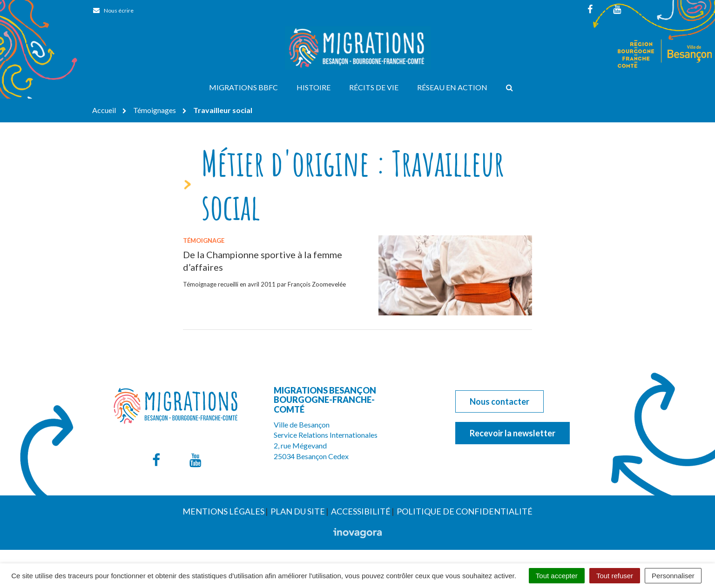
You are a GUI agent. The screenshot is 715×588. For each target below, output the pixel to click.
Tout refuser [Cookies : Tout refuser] (615, 576)
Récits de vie (374, 87)
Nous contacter (499, 401)
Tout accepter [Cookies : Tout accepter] (557, 576)
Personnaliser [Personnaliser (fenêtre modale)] (673, 576)
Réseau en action (452, 87)
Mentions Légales (223, 511)
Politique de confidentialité (465, 511)
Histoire (314, 87)
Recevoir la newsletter (513, 433)
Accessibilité (361, 511)
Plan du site (298, 511)
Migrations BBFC (243, 87)
